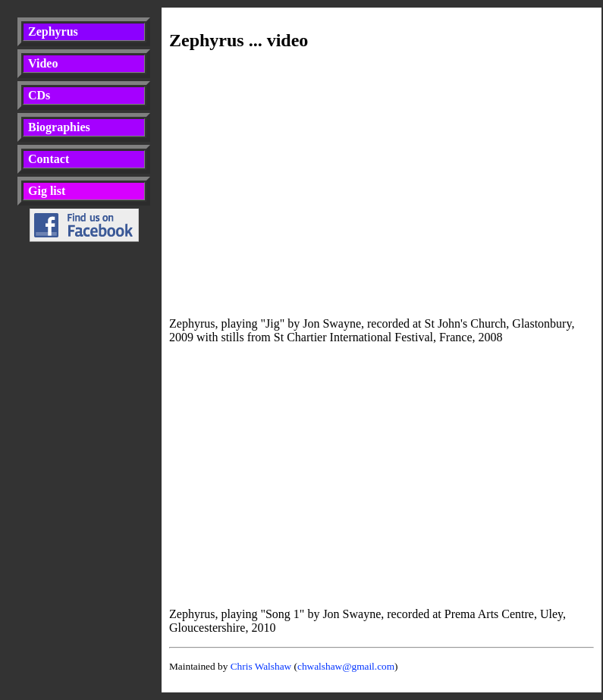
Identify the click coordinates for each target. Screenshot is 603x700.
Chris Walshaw (261, 666)
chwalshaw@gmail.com (346, 666)
